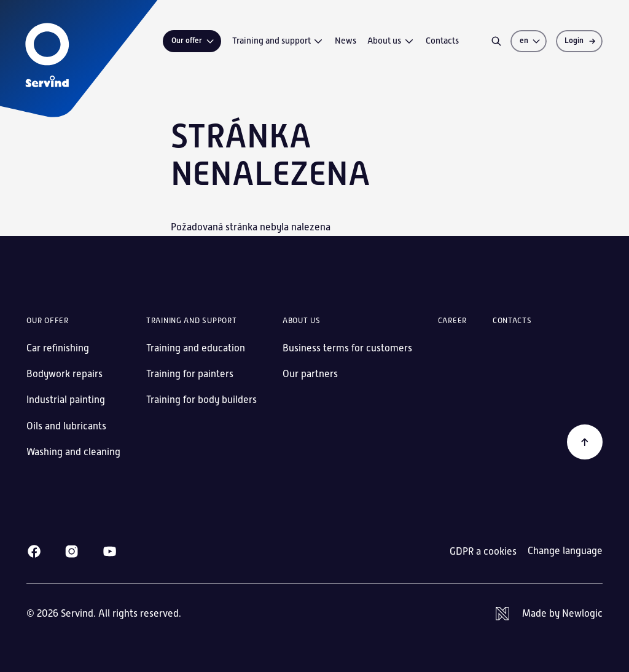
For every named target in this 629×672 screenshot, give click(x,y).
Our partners (310, 374)
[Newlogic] (549, 614)
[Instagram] (72, 551)
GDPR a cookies (483, 551)
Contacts (442, 41)
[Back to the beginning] (585, 442)
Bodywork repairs (64, 374)
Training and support (278, 41)
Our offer (193, 41)
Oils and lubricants (66, 426)
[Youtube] (110, 551)
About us (391, 41)
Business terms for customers (347, 348)
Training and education (196, 348)
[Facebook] (34, 551)
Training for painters (190, 374)
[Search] (496, 41)
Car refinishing (58, 348)
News (346, 41)
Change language (565, 551)
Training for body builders (201, 400)
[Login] (579, 41)
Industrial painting (66, 400)
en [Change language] (531, 41)
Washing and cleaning (73, 452)
